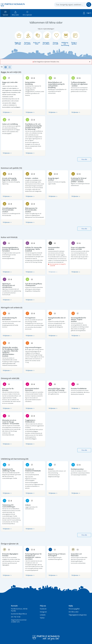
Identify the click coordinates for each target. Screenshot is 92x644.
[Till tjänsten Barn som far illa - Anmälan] (12, 389)
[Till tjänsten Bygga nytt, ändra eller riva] (12, 83)
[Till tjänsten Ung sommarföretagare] (34, 347)
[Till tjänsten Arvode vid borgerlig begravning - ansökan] (12, 178)
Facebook (43, 609)
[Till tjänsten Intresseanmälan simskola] (57, 248)
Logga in (87, 13)
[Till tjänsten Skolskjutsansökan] (78, 468)
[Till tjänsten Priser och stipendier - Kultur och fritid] (80, 248)
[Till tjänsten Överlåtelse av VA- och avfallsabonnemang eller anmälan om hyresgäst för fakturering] (35, 126)
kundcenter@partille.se (19, 614)
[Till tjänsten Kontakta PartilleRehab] (79, 388)
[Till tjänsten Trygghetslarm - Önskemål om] (35, 420)
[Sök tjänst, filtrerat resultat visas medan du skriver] (73, 5)
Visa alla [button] (84, 159)
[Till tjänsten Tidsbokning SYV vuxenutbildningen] (12, 505)
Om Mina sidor (74, 612)
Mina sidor (15, 13)
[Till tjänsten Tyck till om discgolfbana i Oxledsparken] (35, 284)
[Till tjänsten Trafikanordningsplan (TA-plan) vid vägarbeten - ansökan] (80, 83)
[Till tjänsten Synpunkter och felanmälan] (80, 554)
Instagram (43, 612)
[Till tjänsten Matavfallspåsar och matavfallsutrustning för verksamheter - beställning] (57, 84)
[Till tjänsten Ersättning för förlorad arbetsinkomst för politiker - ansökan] (80, 179)
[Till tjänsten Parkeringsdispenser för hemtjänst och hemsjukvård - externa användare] (35, 556)
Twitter (42, 618)
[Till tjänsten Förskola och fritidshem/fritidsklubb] (35, 469)
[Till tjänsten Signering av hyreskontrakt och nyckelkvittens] (12, 285)
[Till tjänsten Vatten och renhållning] (11, 123)
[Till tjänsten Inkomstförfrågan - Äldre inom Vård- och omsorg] (57, 389)
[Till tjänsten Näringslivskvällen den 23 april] (57, 318)
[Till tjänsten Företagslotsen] (31, 317)
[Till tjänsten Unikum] (29, 504)
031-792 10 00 (16, 617)
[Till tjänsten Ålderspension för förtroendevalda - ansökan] (35, 209)
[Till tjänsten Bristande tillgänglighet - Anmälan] (12, 554)
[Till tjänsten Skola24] (51, 468)
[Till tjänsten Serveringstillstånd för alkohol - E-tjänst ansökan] (80, 319)
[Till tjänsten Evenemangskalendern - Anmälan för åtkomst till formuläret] (12, 249)
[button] (6, 67)
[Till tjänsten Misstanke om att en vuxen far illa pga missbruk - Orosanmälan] (12, 421)
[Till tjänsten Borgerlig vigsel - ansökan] (57, 178)
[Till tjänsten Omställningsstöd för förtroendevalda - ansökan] (12, 209)
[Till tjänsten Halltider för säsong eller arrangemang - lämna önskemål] (35, 249)
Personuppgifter (74, 609)
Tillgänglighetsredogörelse (78, 615)
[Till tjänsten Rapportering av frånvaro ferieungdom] (57, 554)
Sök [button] (89, 5)
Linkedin (43, 615)
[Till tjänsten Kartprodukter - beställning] (35, 83)
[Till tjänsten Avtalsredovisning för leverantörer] (12, 318)
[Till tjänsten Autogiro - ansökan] (32, 178)
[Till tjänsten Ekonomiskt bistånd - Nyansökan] (35, 389)
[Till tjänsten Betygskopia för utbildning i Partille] (12, 469)
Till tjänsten (6, 112)
